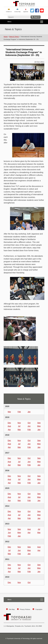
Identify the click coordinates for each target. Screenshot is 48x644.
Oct (29, 423)
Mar (9, 412)
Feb (19, 412)
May (39, 426)
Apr (9, 430)
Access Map (17, 12)
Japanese (26, 12)
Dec (9, 423)
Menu (23, 22)
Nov (19, 423)
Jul (19, 426)
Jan (29, 412)
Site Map (12, 609)
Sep (39, 423)
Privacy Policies (25, 609)
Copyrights (39, 609)
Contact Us (9, 12)
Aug (9, 426)
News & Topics (14, 37)
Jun (29, 426)
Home (6, 37)
